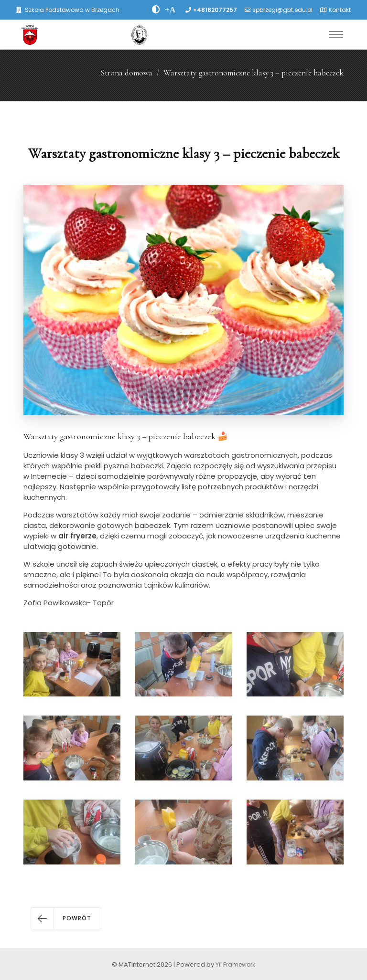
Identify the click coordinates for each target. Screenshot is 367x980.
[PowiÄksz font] (170, 10)
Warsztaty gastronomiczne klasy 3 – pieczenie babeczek (254, 73)
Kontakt (340, 10)
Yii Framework (235, 964)
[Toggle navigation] (336, 34)
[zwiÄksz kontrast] (156, 10)
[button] (66, 918)
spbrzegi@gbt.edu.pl (282, 10)
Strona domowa (126, 73)
